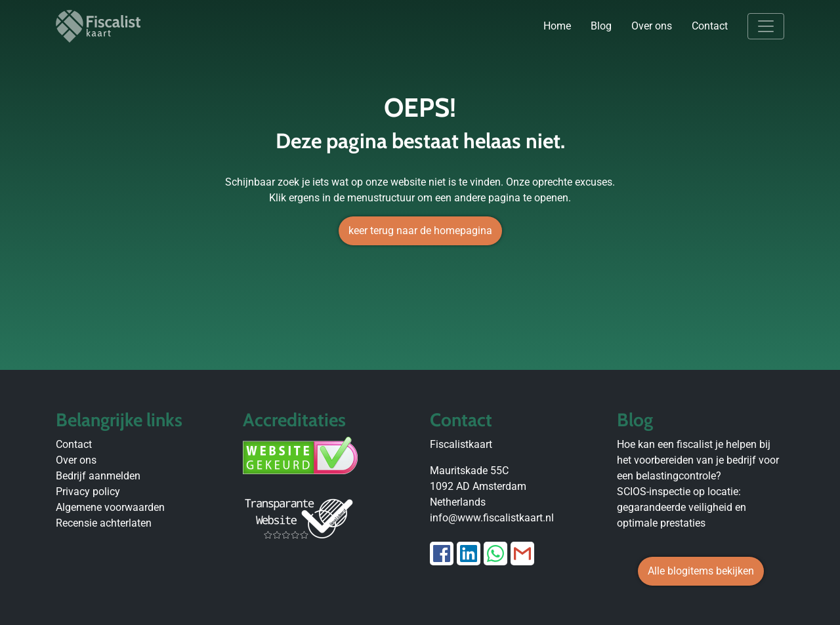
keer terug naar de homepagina (420, 231)
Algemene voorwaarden (110, 507)
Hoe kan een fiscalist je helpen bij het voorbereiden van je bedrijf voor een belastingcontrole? (698, 460)
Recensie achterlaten (104, 523)
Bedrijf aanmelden (98, 476)
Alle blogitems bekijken (701, 571)
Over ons (652, 26)
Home (557, 26)
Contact (710, 26)
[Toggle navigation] (766, 26)
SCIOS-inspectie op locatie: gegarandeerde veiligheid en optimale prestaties (682, 507)
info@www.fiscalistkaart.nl (492, 518)
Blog (601, 26)
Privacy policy (88, 492)
